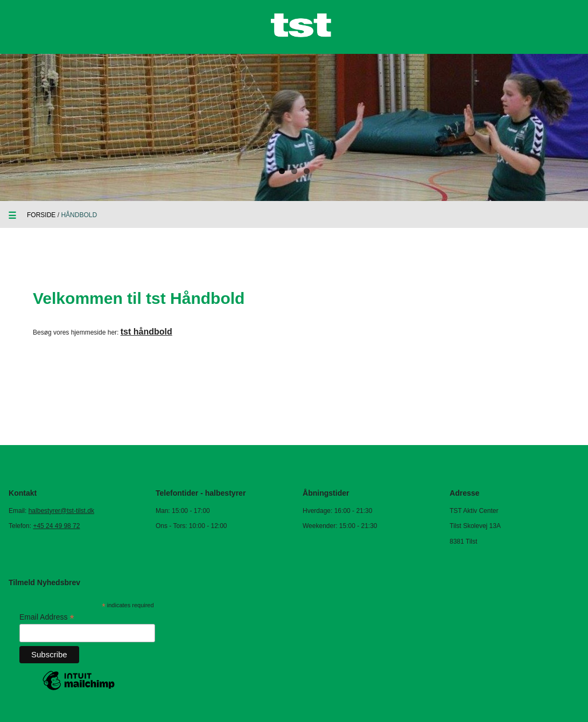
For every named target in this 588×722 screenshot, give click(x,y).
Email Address (47, 617)
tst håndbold (146, 332)
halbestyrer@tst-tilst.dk (61, 511)
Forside (41, 215)
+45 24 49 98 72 (56, 526)
